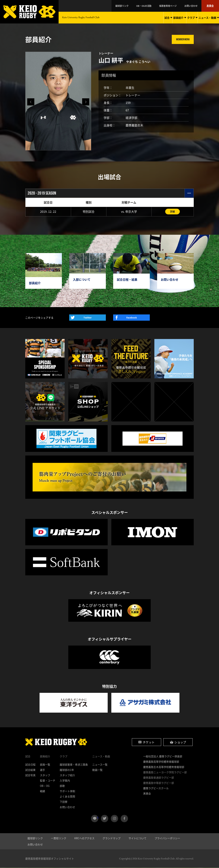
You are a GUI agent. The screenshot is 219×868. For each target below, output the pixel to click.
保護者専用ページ (178, 6)
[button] (86, 102)
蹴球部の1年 (67, 770)
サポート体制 (67, 791)
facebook (124, 819)
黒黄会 (211, 6)
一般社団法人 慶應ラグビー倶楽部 (163, 756)
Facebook (132, 318)
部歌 (62, 786)
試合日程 (30, 765)
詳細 (172, 212)
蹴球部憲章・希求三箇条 (74, 765)
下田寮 (64, 802)
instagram (114, 819)
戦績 (42, 791)
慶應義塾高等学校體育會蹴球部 (161, 762)
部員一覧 (45, 765)
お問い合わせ (196, 6)
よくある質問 (67, 797)
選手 (42, 770)
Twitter (88, 318)
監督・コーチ (48, 781)
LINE (98, 817)
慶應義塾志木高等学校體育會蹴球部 (164, 767)
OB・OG (45, 786)
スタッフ (45, 775)
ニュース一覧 (100, 765)
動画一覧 (97, 770)
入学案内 (65, 781)
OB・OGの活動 (160, 6)
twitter (105, 819)
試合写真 (30, 775)
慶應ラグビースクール (156, 788)
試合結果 (30, 770)
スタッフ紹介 (67, 775)
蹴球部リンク (143, 6)
